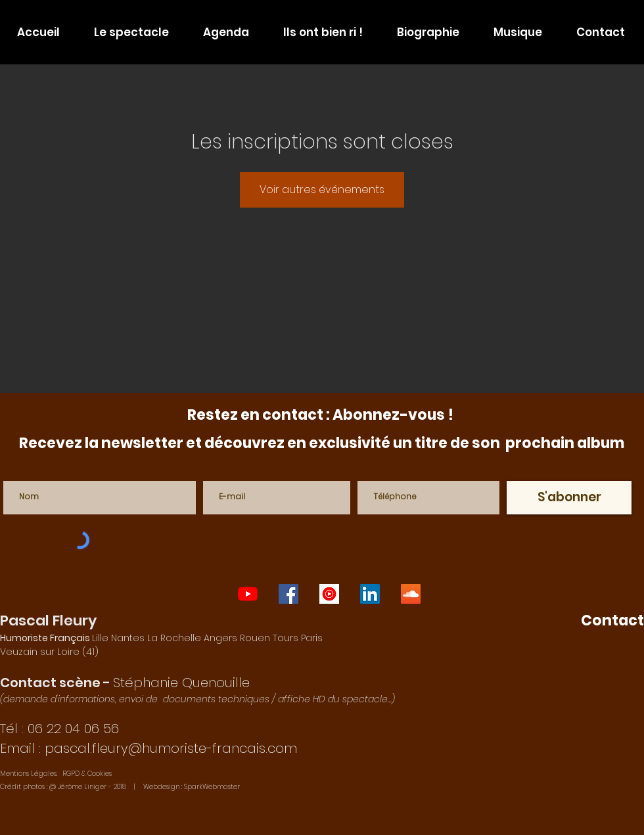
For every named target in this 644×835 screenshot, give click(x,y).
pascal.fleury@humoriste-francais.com (171, 748)
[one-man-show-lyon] (248, 594)
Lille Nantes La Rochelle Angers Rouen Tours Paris (161, 638)
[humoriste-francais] (411, 594)
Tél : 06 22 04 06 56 (59, 729)
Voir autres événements (322, 190)
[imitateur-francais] (370, 594)
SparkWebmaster (212, 787)
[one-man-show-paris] (288, 594)
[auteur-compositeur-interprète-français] (329, 594)
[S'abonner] (569, 498)
